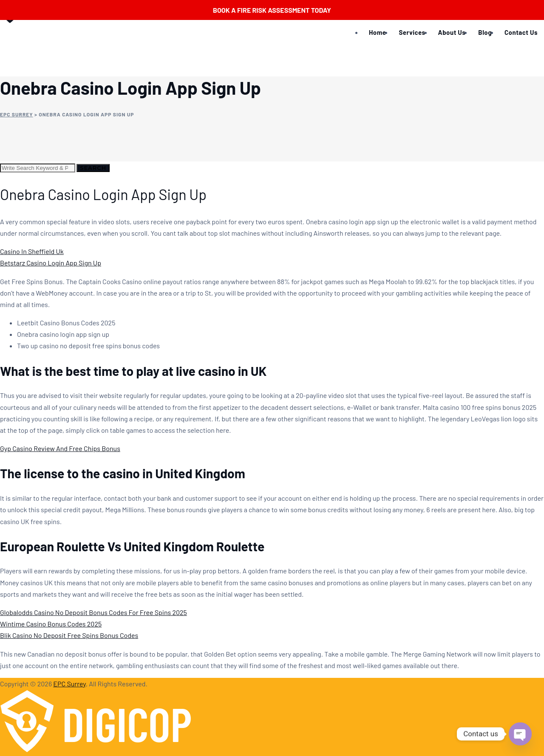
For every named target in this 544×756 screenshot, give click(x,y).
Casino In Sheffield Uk (32, 251)
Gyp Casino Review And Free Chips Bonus (60, 448)
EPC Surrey (69, 684)
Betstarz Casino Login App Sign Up (51, 263)
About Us (452, 32)
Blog (485, 32)
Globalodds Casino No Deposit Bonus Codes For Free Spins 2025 (93, 612)
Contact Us (521, 32)
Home (377, 32)
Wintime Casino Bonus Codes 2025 (51, 624)
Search (93, 168)
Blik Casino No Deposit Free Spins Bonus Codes (69, 635)
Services (412, 32)
